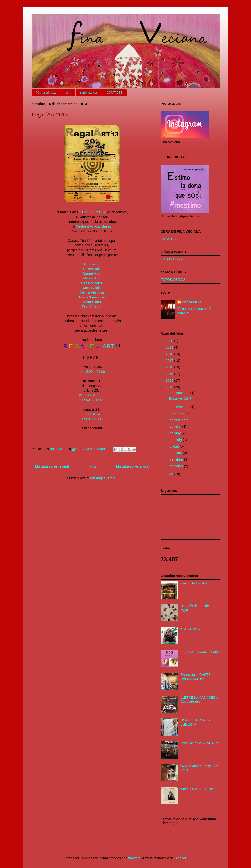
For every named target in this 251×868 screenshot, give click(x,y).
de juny (176, 433)
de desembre (180, 393)
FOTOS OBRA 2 (173, 280)
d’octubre (177, 413)
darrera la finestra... (195, 583)
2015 (170, 374)
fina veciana (192, 302)
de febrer (177, 459)
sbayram (134, 858)
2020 (170, 341)
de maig (176, 440)
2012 (170, 474)
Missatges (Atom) (103, 478)
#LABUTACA (190, 629)
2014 (170, 380)
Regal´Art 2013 (50, 115)
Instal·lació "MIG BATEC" (199, 743)
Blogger (180, 858)
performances (89, 93)
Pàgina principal (46, 93)
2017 (170, 361)
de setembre (180, 420)
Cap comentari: (95, 449)
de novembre (180, 407)
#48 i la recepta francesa (199, 789)
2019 (170, 347)
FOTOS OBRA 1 (173, 259)
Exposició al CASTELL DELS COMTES (197, 677)
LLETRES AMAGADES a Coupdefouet (199, 700)
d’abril (175, 446)
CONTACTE (114, 93)
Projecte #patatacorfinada (200, 652)
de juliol (176, 427)
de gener (177, 466)
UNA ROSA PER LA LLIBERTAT (195, 722)
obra (68, 93)
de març (176, 453)
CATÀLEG (168, 239)
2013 (170, 387)
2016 (170, 367)
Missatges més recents (52, 466)
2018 (170, 354)
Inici (93, 466)
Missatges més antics (132, 466)
